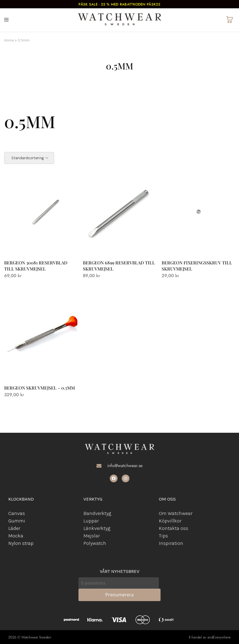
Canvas (17, 513)
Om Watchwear (176, 513)
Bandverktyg (97, 513)
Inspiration (171, 543)
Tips (163, 536)
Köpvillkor (170, 521)
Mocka (16, 536)
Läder (14, 528)
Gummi (17, 521)
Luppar (91, 521)
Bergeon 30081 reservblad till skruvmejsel (36, 266)
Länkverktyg (97, 528)
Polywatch (95, 543)
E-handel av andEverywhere (210, 637)
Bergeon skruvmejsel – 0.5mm (40, 388)
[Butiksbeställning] (29, 158)
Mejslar (92, 536)
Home (9, 40)
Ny (11, 543)
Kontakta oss (174, 528)
